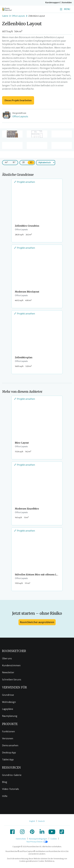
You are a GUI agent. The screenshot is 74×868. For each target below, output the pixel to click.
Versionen (8, 738)
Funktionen (8, 731)
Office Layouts (18, 16)
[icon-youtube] (52, 832)
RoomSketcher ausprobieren (37, 622)
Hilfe (5, 796)
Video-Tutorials (11, 789)
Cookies (54, 839)
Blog (5, 782)
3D (31, 162)
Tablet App (8, 760)
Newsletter (8, 672)
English (32, 821)
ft (14, 162)
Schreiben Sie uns (12, 680)
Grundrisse (8, 695)
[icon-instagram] (22, 832)
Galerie (5, 16)
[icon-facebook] (12, 832)
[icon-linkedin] (42, 832)
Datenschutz (21, 839)
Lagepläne (8, 709)
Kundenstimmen (11, 665)
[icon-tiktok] (62, 832)
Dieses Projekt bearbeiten (18, 100)
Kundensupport (53, 3)
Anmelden (67, 3)
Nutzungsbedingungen (38, 839)
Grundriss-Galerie (12, 775)
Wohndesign (9, 702)
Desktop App (9, 753)
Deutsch (41, 821)
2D (24, 162)
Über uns (7, 658)
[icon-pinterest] (32, 832)
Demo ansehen (10, 745)
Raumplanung (10, 716)
